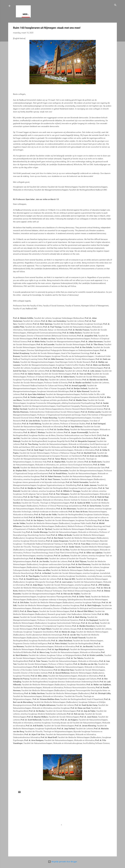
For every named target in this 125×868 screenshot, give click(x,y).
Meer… (34, 14)
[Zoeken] (115, 5)
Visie (25, 14)
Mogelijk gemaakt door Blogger (62, 862)
